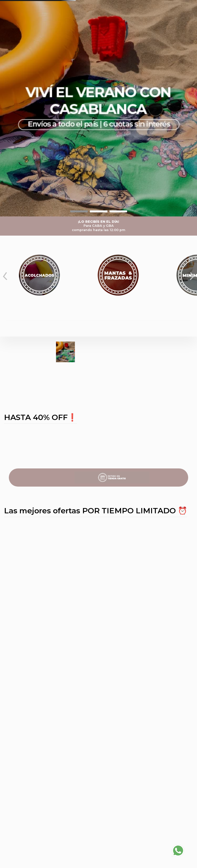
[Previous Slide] (5, 276)
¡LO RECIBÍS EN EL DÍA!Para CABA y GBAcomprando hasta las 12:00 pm (99, 226)
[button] (79, 211)
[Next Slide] (192, 276)
